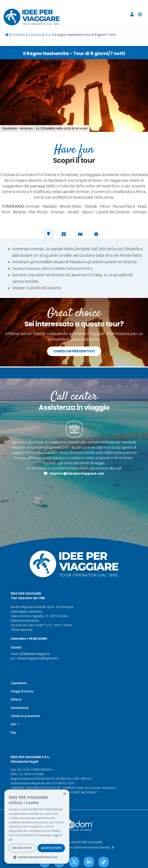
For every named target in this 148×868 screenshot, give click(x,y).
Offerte (16, 667)
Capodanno (19, 651)
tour (48, 35)
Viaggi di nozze (22, 659)
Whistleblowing (73, 842)
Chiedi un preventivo (74, 351)
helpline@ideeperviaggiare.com (77, 473)
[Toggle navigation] (140, 15)
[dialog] (37, 827)
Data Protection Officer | (73, 838)
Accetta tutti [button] (51, 848)
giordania (35, 35)
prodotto (19, 35)
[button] (8, 63)
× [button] (64, 794)
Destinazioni (20, 675)
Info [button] (14, 692)
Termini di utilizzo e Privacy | (73, 834)
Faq (13, 700)
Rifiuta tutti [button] (22, 848)
